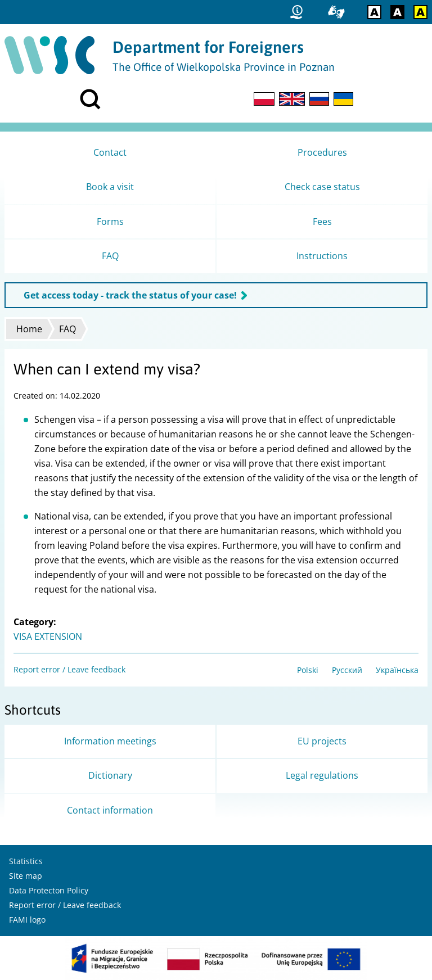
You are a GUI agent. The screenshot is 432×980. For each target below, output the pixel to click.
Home (29, 329)
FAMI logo (27, 920)
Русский (347, 670)
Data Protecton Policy (49, 890)
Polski (308, 670)
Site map (26, 876)
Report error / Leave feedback (69, 669)
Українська (397, 670)
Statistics (26, 861)
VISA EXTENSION (48, 636)
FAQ (67, 329)
